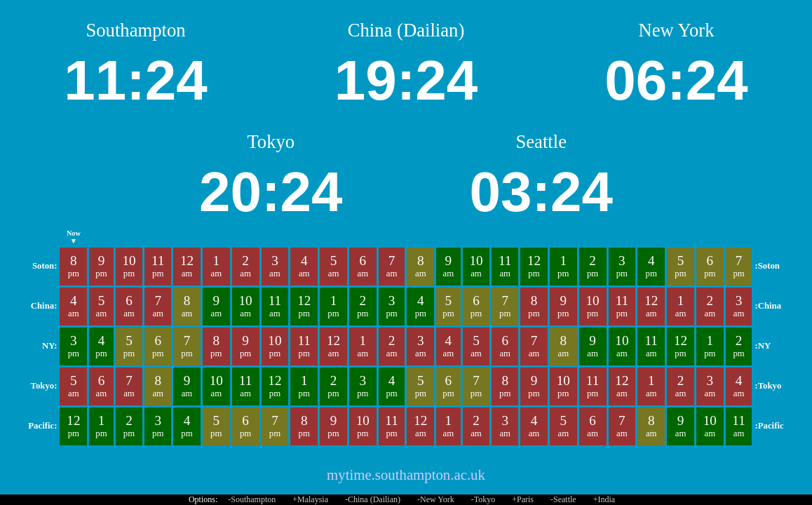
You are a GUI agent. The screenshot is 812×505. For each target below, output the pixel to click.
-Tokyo (483, 499)
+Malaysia (310, 499)
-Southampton (252, 499)
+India (604, 499)
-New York (436, 499)
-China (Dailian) (373, 499)
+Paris (523, 499)
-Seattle (563, 499)
